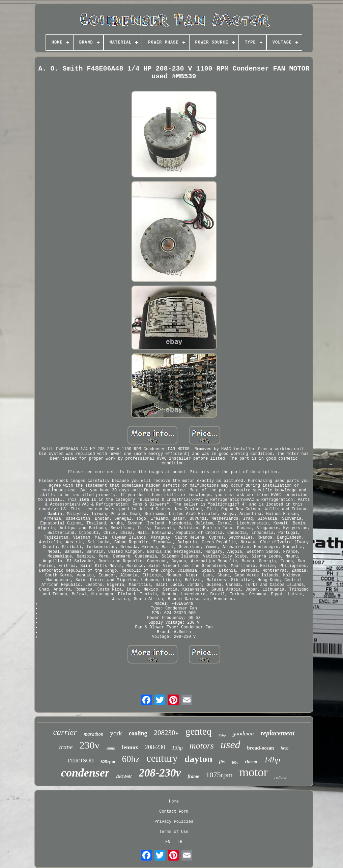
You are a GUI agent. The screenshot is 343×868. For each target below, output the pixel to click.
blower (124, 776)
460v (235, 763)
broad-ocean (261, 748)
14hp (272, 760)
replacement (278, 733)
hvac (284, 748)
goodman (243, 734)
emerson (81, 760)
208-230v (160, 773)
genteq (198, 731)
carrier (65, 732)
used (231, 744)
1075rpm (219, 775)
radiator (280, 777)
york (116, 733)
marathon (93, 734)
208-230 (155, 747)
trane (66, 747)
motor (254, 772)
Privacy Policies (174, 822)
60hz (131, 759)
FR (180, 842)
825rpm (108, 762)
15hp (222, 735)
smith (111, 748)
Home (174, 802)
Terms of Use (174, 832)
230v (89, 745)
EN (168, 842)
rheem (251, 762)
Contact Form (174, 812)
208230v (166, 733)
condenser (85, 773)
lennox (130, 747)
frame (193, 776)
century (162, 758)
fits (222, 762)
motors (202, 746)
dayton (198, 759)
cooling (138, 733)
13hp (177, 748)
